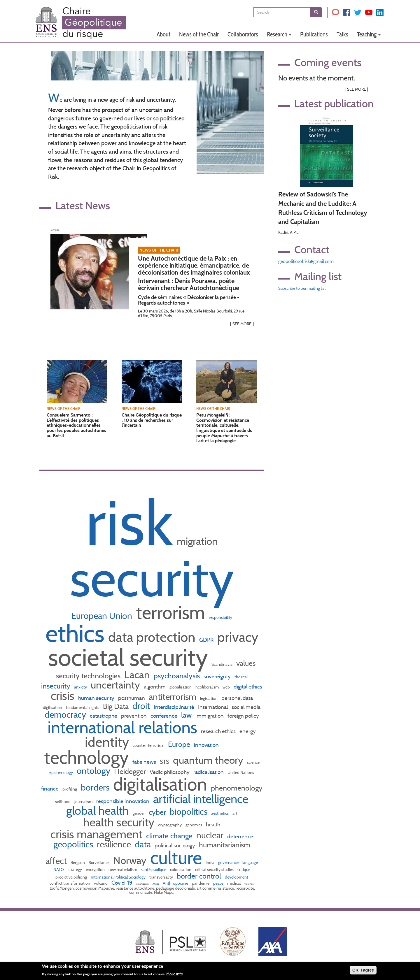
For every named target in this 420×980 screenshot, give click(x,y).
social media (246, 707)
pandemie (201, 883)
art (235, 813)
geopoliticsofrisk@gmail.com (306, 261)
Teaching (369, 34)
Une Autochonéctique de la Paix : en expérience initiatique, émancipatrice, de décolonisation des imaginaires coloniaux (194, 265)
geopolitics (73, 844)
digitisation (52, 707)
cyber (157, 812)
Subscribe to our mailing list (302, 288)
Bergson (78, 863)
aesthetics (220, 813)
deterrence (240, 836)
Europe (179, 744)
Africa (156, 884)
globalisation (181, 687)
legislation (209, 698)
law (186, 715)
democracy (65, 714)
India (210, 863)
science (253, 762)
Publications (314, 34)
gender (139, 813)
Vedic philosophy (170, 772)
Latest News (83, 206)
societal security (128, 657)
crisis (63, 696)
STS (164, 762)
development (237, 877)
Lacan (137, 675)
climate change (169, 836)
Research (279, 34)
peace (218, 883)
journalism (83, 802)
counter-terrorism (148, 745)
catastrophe (104, 716)
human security (96, 698)
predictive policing (71, 877)
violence (249, 884)
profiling (70, 789)
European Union (102, 616)
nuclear (210, 835)
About (163, 34)
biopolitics (189, 812)
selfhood (63, 802)
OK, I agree (363, 971)
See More (242, 324)
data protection (152, 637)
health (213, 824)
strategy (75, 870)
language (250, 863)
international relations (122, 727)
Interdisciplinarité (174, 707)
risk (129, 523)
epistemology (61, 772)
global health (98, 810)
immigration (210, 716)
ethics (75, 633)
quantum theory (208, 760)
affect (56, 861)
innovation (206, 745)
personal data (237, 698)
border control (199, 876)
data (143, 844)
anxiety (80, 687)
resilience (114, 844)
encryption (95, 870)
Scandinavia (222, 664)
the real (241, 677)
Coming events (328, 62)
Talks (342, 34)
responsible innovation (123, 801)
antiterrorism (173, 697)
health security (119, 822)
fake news (144, 762)
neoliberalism (207, 687)
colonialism (142, 884)
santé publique (154, 870)
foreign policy (243, 716)
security (152, 578)
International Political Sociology (118, 877)
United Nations (241, 772)
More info (175, 975)
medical (234, 883)
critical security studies (214, 870)
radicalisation (209, 772)
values (246, 663)
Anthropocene (175, 883)
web (226, 687)
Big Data (116, 706)
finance (50, 788)
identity (107, 742)
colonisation (181, 870)
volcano (101, 883)
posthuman (132, 698)
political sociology (175, 845)
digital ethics (248, 686)
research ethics (218, 731)
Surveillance (99, 863)
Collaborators (243, 34)
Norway (130, 860)
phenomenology (237, 788)
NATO (59, 870)
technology (86, 757)
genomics (194, 825)
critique (244, 870)
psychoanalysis (177, 676)
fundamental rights (83, 707)
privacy (238, 637)
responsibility (220, 617)
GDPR (206, 640)
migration (197, 541)
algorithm (155, 686)
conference (164, 716)
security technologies (88, 676)
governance (228, 863)
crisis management (96, 834)
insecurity (56, 686)
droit (141, 706)
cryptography (170, 825)
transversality (161, 877)
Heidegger (130, 771)
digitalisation (160, 784)
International (213, 707)
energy (248, 731)
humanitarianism (225, 845)
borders (95, 787)
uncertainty (115, 685)
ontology (93, 771)
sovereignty (217, 676)
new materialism (123, 870)
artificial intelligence (201, 799)
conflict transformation (70, 883)
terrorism (170, 612)
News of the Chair (199, 34)
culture (176, 858)
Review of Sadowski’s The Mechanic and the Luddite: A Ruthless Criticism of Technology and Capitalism (323, 208)
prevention (134, 716)
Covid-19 (122, 883)
